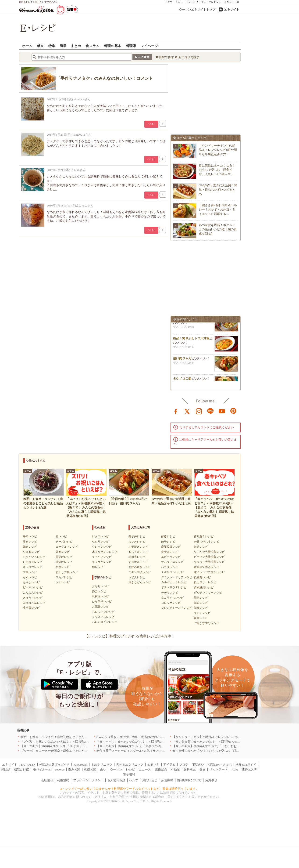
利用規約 (63, 780)
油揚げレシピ (64, 562)
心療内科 (153, 765)
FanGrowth (80, 765)
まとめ (76, 46)
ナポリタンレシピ (172, 572)
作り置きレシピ (204, 536)
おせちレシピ (100, 586)
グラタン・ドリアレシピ (177, 577)
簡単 (63, 46)
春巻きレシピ (170, 552)
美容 (203, 769)
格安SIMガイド (246, 765)
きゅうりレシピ (33, 598)
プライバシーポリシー (88, 780)
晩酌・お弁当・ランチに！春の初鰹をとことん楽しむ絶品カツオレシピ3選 (71, 737)
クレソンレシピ (102, 547)
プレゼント (215, 2)
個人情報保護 (116, 780)
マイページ (149, 46)
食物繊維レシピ (204, 587)
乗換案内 (161, 769)
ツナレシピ (63, 582)
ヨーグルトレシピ (67, 547)
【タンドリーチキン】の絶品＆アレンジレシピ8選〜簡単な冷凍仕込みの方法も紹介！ (231, 737)
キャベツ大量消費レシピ (209, 552)
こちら (178, 797)
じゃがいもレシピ (34, 557)
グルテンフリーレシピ (208, 593)
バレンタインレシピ (105, 622)
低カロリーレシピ (205, 582)
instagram (199, 411)
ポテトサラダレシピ (174, 587)
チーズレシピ (64, 542)
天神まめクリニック (130, 765)
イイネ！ (151, 124)
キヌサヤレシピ (102, 562)
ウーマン (116, 769)
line (210, 411)
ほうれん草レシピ (34, 603)
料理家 (131, 46)
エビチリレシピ (171, 557)
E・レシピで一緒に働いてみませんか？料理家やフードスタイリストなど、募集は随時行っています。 (130, 789)
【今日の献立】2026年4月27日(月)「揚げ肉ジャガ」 (56, 746)
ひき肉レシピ (31, 552)
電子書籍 (129, 774)
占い (203, 2)
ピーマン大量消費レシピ (209, 557)
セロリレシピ (100, 542)
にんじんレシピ (33, 593)
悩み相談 (74, 769)
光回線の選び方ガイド (54, 765)
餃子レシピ (168, 542)
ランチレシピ (202, 613)
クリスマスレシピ (103, 617)
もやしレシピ (31, 582)
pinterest (233, 411)
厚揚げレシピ (64, 557)
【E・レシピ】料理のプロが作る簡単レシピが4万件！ (130, 636)
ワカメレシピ (64, 577)
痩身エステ (249, 769)
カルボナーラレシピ (174, 582)
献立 (40, 46)
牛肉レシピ (30, 536)
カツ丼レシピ (137, 542)
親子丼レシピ (137, 536)
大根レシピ (30, 572)
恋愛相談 (90, 769)
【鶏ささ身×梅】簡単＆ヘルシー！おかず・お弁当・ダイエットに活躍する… (218, 209)
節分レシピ (99, 591)
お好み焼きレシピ (140, 567)
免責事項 (211, 780)
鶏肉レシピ (30, 547)
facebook (176, 411)
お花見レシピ (100, 607)
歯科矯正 (190, 769)
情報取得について (189, 780)
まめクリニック (102, 765)
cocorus (60, 769)
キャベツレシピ (33, 567)
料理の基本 (113, 46)
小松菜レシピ (31, 608)
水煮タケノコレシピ (105, 552)
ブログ (184, 765)
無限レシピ (201, 603)
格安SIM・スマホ (220, 765)
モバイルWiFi (42, 769)
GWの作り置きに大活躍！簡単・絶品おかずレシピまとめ (218, 190)
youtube (222, 411)
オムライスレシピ (172, 562)
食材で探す (166, 57)
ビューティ (192, 2)
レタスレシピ (100, 536)
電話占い (198, 765)
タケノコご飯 (182, 380)
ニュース (145, 769)
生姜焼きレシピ (138, 547)
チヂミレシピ (170, 593)
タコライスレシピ (172, 598)
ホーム (27, 46)
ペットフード (219, 769)
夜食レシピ (201, 618)
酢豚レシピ (168, 536)
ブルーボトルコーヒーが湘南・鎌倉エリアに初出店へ (57, 751)
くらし (179, 2)
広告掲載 (167, 780)
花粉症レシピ (100, 596)
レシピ (130, 769)
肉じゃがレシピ (138, 552)
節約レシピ (201, 598)
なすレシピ (30, 577)
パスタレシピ (170, 567)
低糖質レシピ (202, 577)
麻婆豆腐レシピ (171, 547)
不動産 (175, 769)
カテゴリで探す (189, 57)
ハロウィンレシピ (103, 612)
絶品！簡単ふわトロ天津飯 (191, 340)
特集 (52, 46)
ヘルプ (134, 780)
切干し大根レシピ (67, 572)
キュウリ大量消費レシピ (209, 562)
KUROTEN (28, 765)
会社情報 (47, 780)
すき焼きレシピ (138, 562)
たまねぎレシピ (33, 562)
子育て (169, 2)
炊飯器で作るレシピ (206, 567)
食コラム (93, 46)
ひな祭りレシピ (102, 601)
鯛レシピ (98, 567)
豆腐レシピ (63, 552)
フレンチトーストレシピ (177, 608)
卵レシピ (61, 536)
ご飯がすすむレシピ (206, 623)
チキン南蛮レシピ (140, 572)
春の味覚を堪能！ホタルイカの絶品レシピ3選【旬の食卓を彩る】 (218, 229)
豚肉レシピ (30, 542)
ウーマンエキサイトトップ (197, 9)
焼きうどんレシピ (140, 582)
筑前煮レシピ (137, 557)
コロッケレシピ (171, 603)
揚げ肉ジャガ (182, 360)
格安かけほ (22, 769)
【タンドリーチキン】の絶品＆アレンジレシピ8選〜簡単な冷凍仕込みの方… (218, 150)
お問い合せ (150, 780)
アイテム (169, 765)
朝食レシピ (201, 608)
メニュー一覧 (232, 2)
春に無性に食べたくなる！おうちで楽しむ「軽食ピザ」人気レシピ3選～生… (217, 170)
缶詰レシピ (201, 547)
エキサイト (232, 9)
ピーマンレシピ (33, 587)
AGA (235, 769)
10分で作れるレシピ (206, 542)
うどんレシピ (137, 577)
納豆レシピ (63, 567)
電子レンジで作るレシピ (209, 572)
